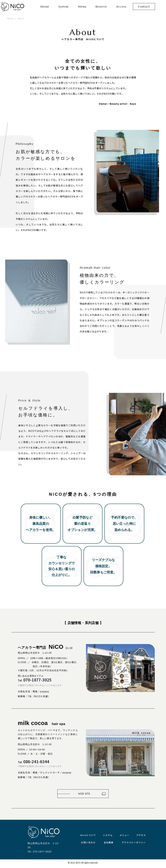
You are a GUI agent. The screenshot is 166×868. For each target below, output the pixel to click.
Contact (144, 8)
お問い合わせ (88, 845)
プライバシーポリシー (134, 845)
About (45, 8)
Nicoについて (88, 837)
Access (121, 8)
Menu (82, 8)
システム (108, 837)
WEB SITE (84, 796)
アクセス (141, 837)
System (64, 8)
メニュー (124, 837)
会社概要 (109, 845)
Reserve (101, 8)
